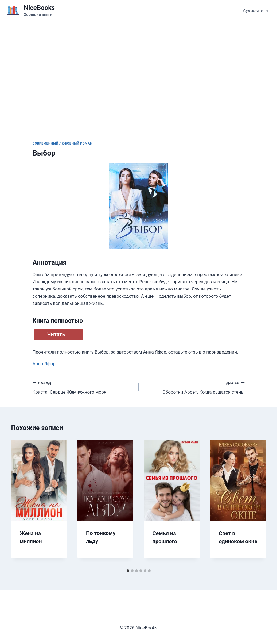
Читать (56, 334)
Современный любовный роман (63, 143)
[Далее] (256, 503)
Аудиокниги (255, 10)
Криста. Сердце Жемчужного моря (83, 387)
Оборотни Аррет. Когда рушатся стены (194, 387)
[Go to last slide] (21, 503)
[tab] (128, 571)
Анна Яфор (44, 364)
